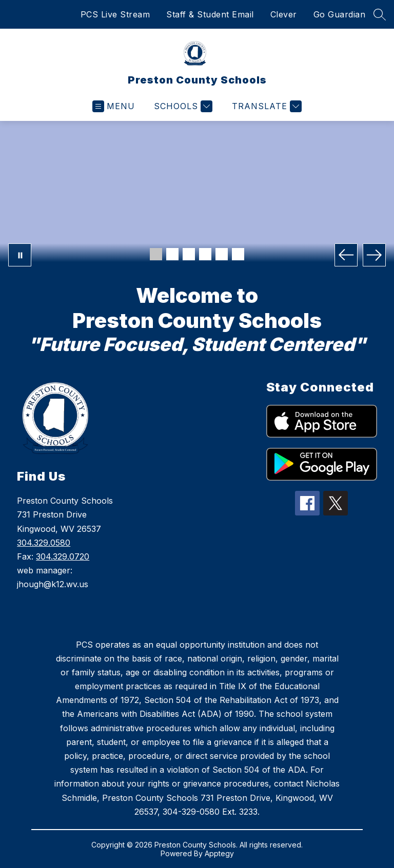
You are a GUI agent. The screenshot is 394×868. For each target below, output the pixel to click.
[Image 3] (189, 254)
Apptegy (219, 853)
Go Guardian (340, 14)
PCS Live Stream (115, 14)
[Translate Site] (265, 106)
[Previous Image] (346, 255)
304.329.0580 (44, 543)
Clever (284, 14)
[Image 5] (222, 254)
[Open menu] (114, 106)
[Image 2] (172, 254)
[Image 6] (238, 254)
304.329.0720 (63, 556)
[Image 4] (205, 254)
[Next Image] (374, 255)
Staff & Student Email (210, 14)
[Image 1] (156, 254)
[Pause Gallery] (20, 255)
